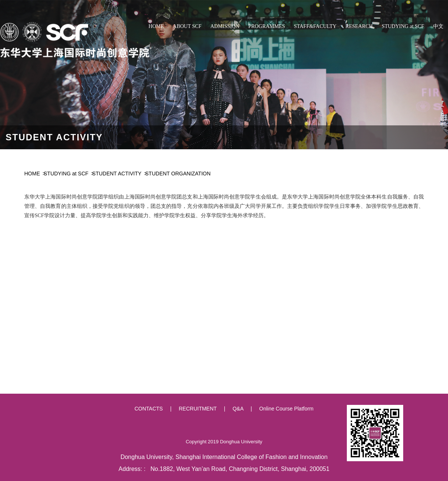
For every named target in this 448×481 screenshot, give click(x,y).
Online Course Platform (286, 409)
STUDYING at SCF (66, 174)
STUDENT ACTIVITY (117, 174)
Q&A (238, 409)
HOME (32, 174)
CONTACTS (149, 409)
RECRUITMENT (198, 409)
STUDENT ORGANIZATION (178, 174)
